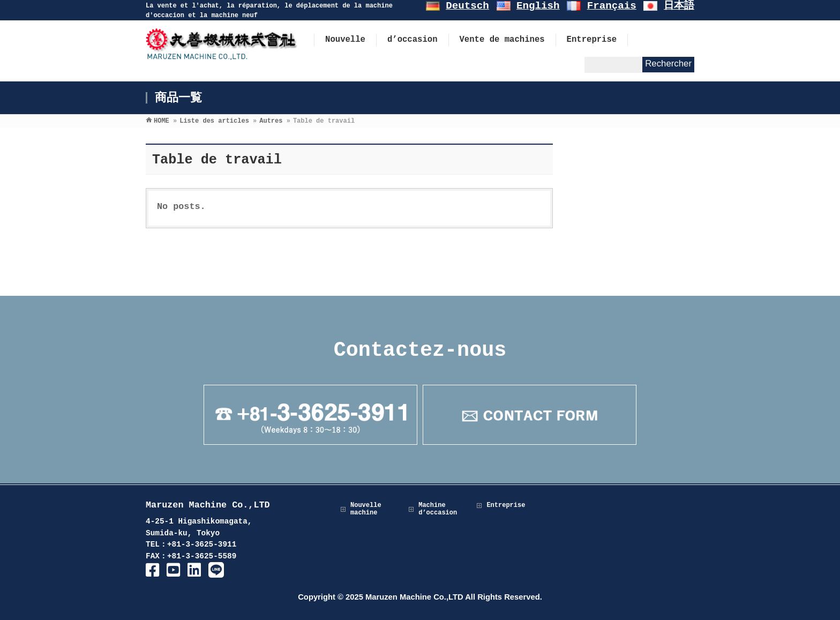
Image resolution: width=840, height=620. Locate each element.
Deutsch (467, 6)
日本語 (679, 6)
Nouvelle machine (366, 509)
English (538, 6)
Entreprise (506, 505)
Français (612, 6)
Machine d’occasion (438, 509)
